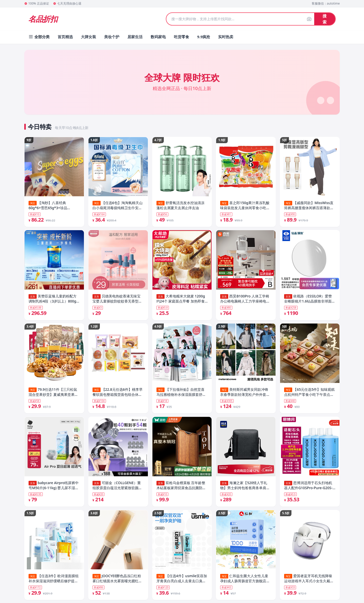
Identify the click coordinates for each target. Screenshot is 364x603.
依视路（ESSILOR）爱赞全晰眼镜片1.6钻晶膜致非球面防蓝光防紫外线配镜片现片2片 (310, 300)
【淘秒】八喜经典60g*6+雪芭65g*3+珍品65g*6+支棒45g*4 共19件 (49, 205)
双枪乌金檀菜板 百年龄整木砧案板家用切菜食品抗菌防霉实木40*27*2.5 (181, 488)
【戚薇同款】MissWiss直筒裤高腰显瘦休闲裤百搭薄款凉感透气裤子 (309, 205)
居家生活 (135, 37)
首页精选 (65, 37)
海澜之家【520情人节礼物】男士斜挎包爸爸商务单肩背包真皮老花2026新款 (245, 488)
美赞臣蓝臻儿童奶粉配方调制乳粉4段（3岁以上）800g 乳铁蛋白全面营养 (53, 300)
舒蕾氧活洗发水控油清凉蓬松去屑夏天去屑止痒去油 (180, 205)
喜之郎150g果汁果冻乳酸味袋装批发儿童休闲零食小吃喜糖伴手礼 (245, 205)
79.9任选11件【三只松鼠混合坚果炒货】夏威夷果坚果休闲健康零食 (53, 394)
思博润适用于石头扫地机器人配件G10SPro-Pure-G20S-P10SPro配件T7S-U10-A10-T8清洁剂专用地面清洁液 (310, 488)
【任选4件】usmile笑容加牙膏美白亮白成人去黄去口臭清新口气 (182, 582)
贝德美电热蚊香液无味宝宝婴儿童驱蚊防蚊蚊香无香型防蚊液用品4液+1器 (117, 300)
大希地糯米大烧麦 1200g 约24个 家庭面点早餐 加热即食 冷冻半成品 (181, 300)
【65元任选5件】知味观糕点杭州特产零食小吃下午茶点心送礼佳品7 (309, 394)
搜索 (325, 19)
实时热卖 (226, 37)
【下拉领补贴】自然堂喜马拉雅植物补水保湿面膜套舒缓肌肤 (181, 394)
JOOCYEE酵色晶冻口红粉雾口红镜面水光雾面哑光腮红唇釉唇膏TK (117, 582)
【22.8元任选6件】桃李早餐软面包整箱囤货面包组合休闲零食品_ (118, 394)
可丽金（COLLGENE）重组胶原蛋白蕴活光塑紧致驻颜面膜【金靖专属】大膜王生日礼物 (117, 488)
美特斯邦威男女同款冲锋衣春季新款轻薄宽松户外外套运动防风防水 (245, 394)
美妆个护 (112, 37)
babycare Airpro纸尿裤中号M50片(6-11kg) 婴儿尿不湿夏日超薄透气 (54, 488)
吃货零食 (181, 37)
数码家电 (158, 37)
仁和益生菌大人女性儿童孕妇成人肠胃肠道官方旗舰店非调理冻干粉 (245, 582)
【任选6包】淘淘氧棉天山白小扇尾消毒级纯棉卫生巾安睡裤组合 (118, 205)
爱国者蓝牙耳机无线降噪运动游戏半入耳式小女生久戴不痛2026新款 (309, 582)
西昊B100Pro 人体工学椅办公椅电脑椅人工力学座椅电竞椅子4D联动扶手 (245, 300)
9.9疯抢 (204, 37)
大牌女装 (88, 37)
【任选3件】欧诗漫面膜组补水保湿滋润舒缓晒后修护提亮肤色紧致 (54, 582)
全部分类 (39, 37)
